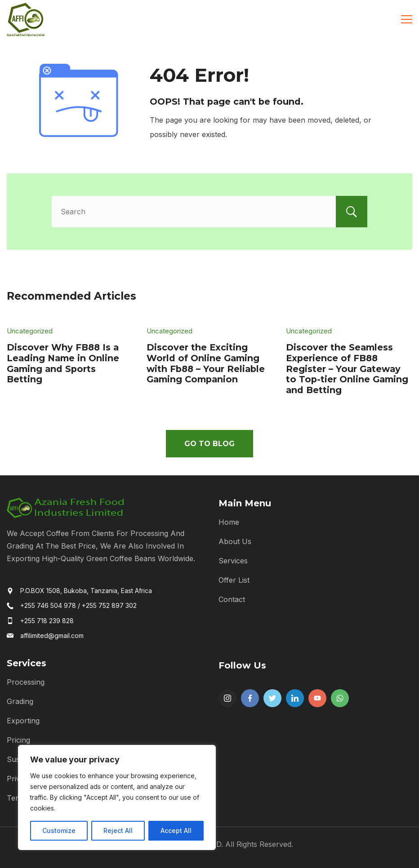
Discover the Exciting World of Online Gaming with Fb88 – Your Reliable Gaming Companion (206, 363)
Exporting (23, 721)
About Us (235, 541)
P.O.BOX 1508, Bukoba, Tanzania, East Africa (86, 591)
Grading (20, 701)
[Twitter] (272, 698)
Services (233, 561)
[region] (117, 797)
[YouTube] (317, 698)
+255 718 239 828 (47, 621)
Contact (232, 599)
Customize (59, 830)
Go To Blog (209, 444)
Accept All (176, 830)
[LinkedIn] (295, 698)
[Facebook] (250, 698)
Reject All (118, 830)
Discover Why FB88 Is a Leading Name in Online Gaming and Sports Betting (63, 363)
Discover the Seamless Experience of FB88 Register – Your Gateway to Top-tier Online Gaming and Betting (347, 369)
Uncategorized (30, 331)
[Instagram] (227, 698)
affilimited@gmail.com (52, 635)
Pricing (18, 740)
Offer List (234, 580)
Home (229, 522)
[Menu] (407, 19)
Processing (26, 682)
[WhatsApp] (340, 698)
